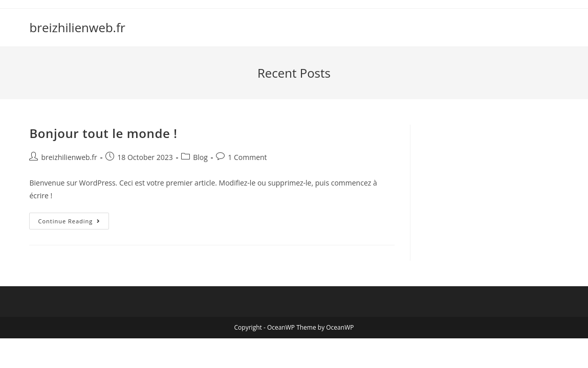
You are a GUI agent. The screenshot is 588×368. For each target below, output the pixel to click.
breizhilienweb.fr (77, 27)
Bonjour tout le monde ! (103, 133)
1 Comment (247, 157)
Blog (200, 157)
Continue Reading (73, 223)
